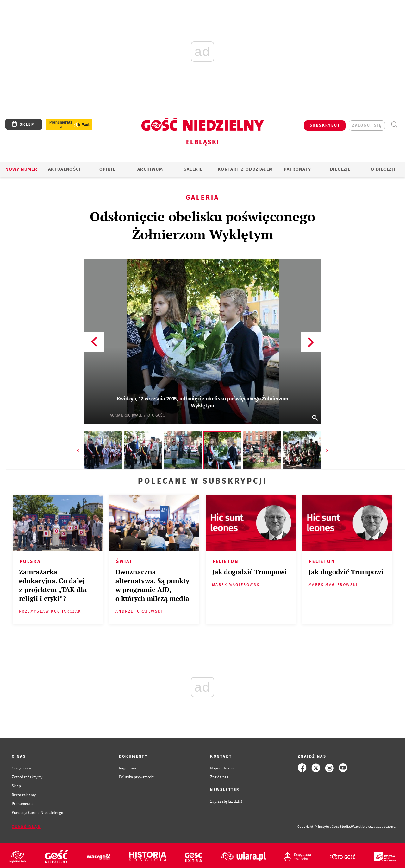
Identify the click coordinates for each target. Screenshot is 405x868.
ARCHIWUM (150, 169)
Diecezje (340, 169)
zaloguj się (367, 125)
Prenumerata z (61, 124)
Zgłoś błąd (26, 827)
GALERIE (193, 169)
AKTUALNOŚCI (64, 169)
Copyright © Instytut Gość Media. (324, 827)
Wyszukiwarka (394, 125)
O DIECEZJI (383, 169)
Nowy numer (21, 169)
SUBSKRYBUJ (325, 125)
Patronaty (297, 169)
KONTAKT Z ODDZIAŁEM (245, 169)
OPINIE (107, 169)
